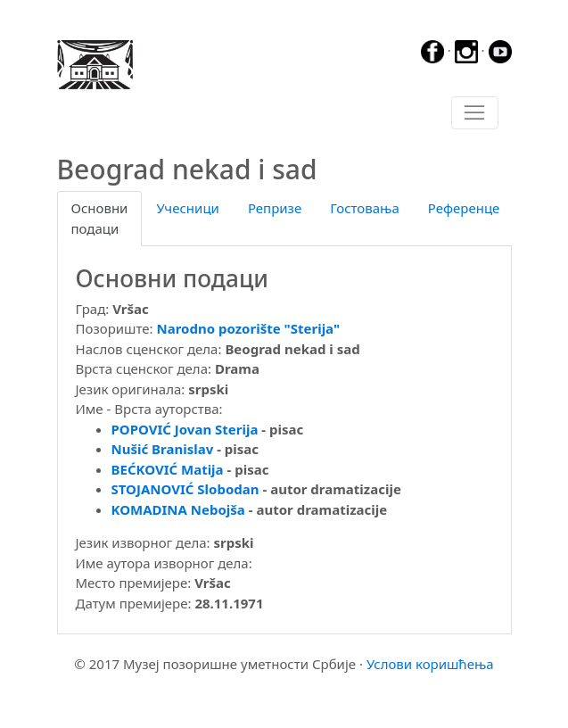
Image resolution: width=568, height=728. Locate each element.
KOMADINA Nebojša (178, 509)
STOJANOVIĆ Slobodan (185, 489)
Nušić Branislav (163, 449)
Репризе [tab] (275, 208)
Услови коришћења (430, 664)
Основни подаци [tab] (100, 218)
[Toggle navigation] (475, 113)
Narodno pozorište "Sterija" (249, 328)
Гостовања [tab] (365, 208)
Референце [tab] (464, 208)
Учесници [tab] (187, 208)
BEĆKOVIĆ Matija (168, 469)
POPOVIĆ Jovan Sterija (185, 429)
